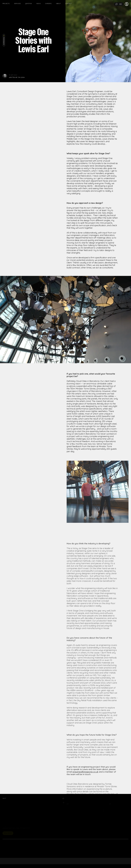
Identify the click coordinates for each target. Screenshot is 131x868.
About (58, 3)
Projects (6, 3)
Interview (4, 40)
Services (17, 3)
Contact (69, 3)
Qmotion (29, 3)
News (39, 3)
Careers (48, 3)
